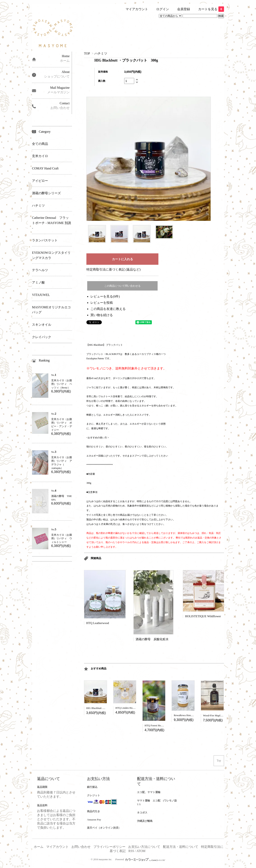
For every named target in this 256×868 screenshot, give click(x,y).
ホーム (39, 847)
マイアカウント (137, 9)
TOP (87, 53)
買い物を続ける (102, 315)
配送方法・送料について (181, 847)
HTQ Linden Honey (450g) (130, 708)
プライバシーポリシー (109, 847)
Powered (140, 859)
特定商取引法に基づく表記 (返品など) (113, 269)
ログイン (163, 9)
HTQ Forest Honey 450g (158, 725)
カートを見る (211, 9)
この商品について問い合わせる (122, 286)
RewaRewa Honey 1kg (186, 715)
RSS (131, 851)
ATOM (141, 851)
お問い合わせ (81, 847)
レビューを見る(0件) (105, 296)
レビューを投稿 (102, 303)
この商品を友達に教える (108, 309)
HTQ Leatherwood (98, 623)
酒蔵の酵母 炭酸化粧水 (152, 639)
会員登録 (184, 9)
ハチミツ (101, 53)
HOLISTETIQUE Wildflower (203, 616)
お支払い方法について (144, 847)
